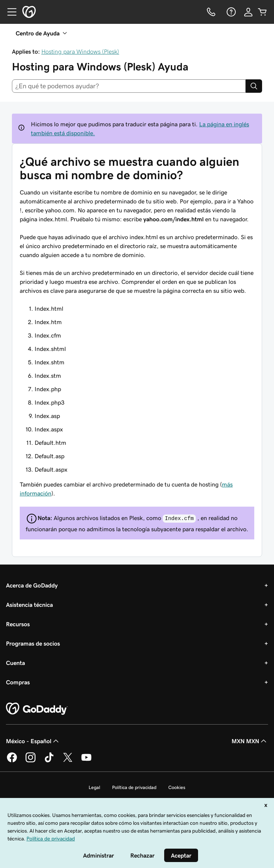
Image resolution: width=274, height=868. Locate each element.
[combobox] (129, 86)
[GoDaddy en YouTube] (86, 761)
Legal (94, 787)
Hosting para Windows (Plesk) (80, 51)
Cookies (177, 787)
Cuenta (15, 663)
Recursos (18, 624)
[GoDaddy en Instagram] (31, 761)
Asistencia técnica (29, 605)
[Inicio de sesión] (248, 12)
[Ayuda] (230, 12)
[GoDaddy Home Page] (37, 709)
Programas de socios (33, 643)
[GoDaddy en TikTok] (49, 761)
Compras (18, 682)
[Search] (254, 86)
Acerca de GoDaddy (32, 585)
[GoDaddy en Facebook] (12, 761)
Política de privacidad (134, 787)
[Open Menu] (9, 12)
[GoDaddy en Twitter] (68, 761)
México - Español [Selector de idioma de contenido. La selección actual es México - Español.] (33, 741)
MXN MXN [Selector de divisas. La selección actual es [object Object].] (250, 741)
